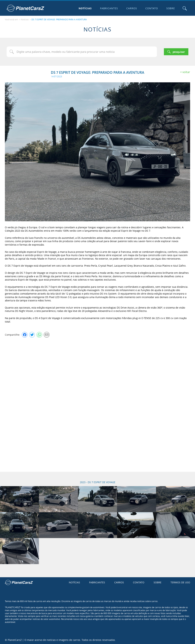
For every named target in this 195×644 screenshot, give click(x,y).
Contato (151, 8)
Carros (131, 8)
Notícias (85, 8)
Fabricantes (109, 8)
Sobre (170, 8)
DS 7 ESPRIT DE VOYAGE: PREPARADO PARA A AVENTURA (59, 19)
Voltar (186, 72)
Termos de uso (180, 582)
